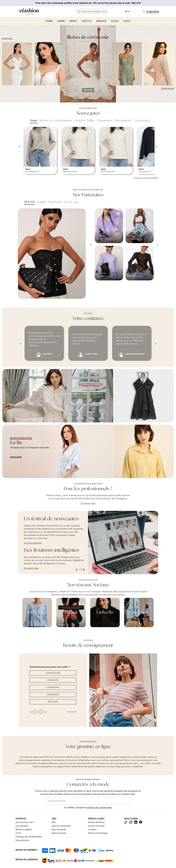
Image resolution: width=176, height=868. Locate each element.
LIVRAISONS (53, 687)
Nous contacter (59, 829)
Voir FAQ (72, 712)
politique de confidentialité (99, 808)
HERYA (28, 169)
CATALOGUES (53, 673)
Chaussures (105, 121)
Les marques (22, 826)
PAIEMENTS (53, 695)
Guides (127, 21)
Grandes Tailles (84, 121)
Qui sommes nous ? (25, 822)
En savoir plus (88, 503)
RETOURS (53, 702)
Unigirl (41, 202)
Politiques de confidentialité (29, 837)
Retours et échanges (98, 833)
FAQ (54, 822)
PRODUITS (53, 680)
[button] (77, 570)
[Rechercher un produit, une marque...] (95, 12)
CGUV (18, 833)
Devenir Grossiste (96, 826)
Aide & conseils (59, 833)
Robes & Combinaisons (56, 121)
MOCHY (29, 202)
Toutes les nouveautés (146, 178)
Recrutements (22, 840)
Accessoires (142, 121)
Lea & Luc (71, 202)
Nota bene (55, 202)
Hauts (34, 121)
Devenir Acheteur (96, 822)
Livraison (92, 829)
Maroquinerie (123, 121)
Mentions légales (24, 829)
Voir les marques (33, 543)
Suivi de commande (61, 826)
